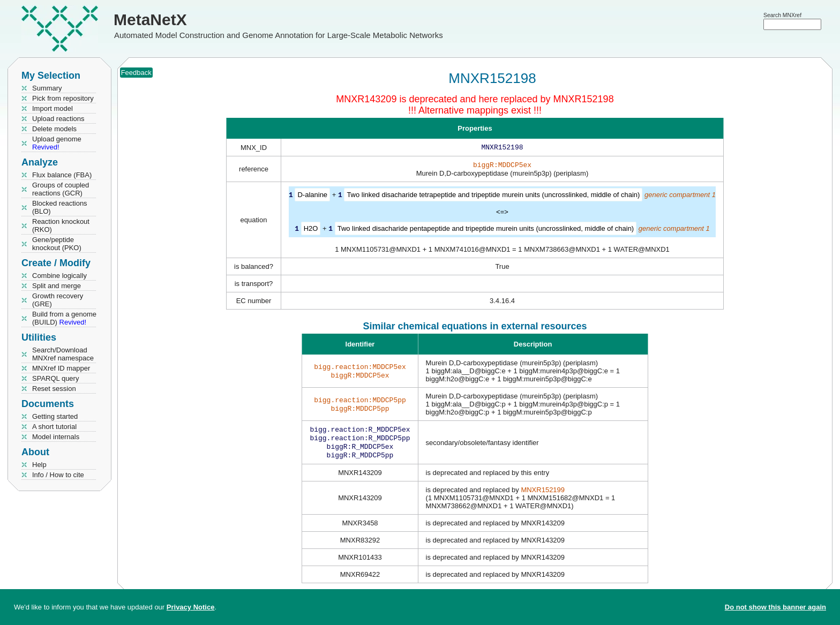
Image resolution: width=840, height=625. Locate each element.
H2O (311, 230)
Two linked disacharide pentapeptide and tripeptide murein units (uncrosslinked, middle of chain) (486, 230)
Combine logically (59, 276)
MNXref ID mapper (61, 368)
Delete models (54, 129)
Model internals (56, 437)
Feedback (136, 73)
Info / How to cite (58, 475)
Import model (52, 108)
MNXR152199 (543, 495)
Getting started (55, 416)
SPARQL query (55, 378)
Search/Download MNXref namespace (63, 354)
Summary (47, 88)
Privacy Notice (191, 607)
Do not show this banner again (775, 607)
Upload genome (57, 143)
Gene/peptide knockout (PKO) (57, 244)
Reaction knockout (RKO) (61, 225)
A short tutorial (54, 427)
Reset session (54, 389)
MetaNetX (150, 20)
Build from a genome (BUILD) (64, 318)
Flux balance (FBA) (62, 175)
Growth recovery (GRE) (58, 300)
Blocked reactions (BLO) (60, 207)
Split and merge (57, 286)
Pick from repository (63, 98)
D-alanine (312, 197)
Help (39, 465)
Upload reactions (58, 119)
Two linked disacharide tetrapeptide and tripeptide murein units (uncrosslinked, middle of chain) (493, 197)
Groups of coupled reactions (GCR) (61, 189)
